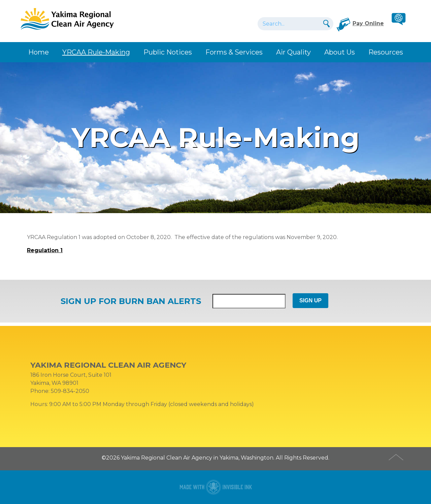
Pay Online (368, 24)
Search (326, 23)
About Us (340, 52)
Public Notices (168, 52)
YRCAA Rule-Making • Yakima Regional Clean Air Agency (67, 19)
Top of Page (397, 456)
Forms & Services (234, 52)
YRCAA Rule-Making (96, 52)
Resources (386, 52)
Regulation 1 (45, 250)
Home (39, 52)
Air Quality (293, 52)
